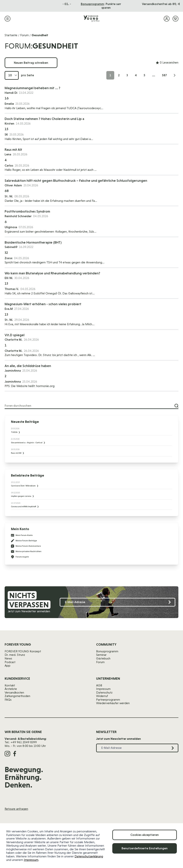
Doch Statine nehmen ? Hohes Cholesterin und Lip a (44, 119)
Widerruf (102, 696)
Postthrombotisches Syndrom (27, 211)
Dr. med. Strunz (15, 655)
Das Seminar (99, 4)
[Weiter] (175, 75)
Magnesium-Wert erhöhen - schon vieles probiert (43, 304)
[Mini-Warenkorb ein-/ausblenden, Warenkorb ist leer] (175, 19)
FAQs (8, 700)
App (8, 666)
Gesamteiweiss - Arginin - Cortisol (27, 443)
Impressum (31, 860)
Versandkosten (14, 692)
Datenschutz (104, 692)
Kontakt (10, 685)
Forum (24, 35)
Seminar (101, 655)
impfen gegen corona (21, 496)
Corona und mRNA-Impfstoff (24, 506)
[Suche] (176, 406)
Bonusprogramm (107, 651)
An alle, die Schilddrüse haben (28, 366)
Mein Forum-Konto (22, 535)
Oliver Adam (13, 185)
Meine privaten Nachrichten (26, 551)
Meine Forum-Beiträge (24, 541)
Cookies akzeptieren (145, 835)
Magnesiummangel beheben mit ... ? (32, 88)
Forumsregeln (20, 557)
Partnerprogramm (108, 700)
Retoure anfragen (16, 809)
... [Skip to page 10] (154, 75)
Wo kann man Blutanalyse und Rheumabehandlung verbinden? (52, 273)
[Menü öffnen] (8, 19)
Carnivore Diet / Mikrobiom (24, 486)
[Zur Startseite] (91, 19)
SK (6, 134)
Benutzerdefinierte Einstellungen (145, 848)
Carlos (9, 165)
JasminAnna (13, 371)
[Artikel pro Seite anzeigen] (12, 75)
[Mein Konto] (167, 19)
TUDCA (14, 432)
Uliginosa (11, 227)
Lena (8, 154)
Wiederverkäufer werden (113, 703)
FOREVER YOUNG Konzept (23, 651)
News (8, 658)
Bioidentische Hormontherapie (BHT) (33, 242)
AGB (99, 685)
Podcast (10, 662)
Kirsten (9, 124)
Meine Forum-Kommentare (26, 546)
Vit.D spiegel (15, 335)
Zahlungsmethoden (17, 696)
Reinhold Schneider (18, 216)
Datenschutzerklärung (89, 856)
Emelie (9, 104)
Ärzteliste (11, 689)
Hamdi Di (11, 93)
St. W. (9, 196)
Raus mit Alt (13, 150)
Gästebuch (103, 658)
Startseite (11, 35)
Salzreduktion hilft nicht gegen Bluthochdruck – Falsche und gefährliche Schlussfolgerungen (76, 181)
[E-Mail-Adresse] (118, 602)
